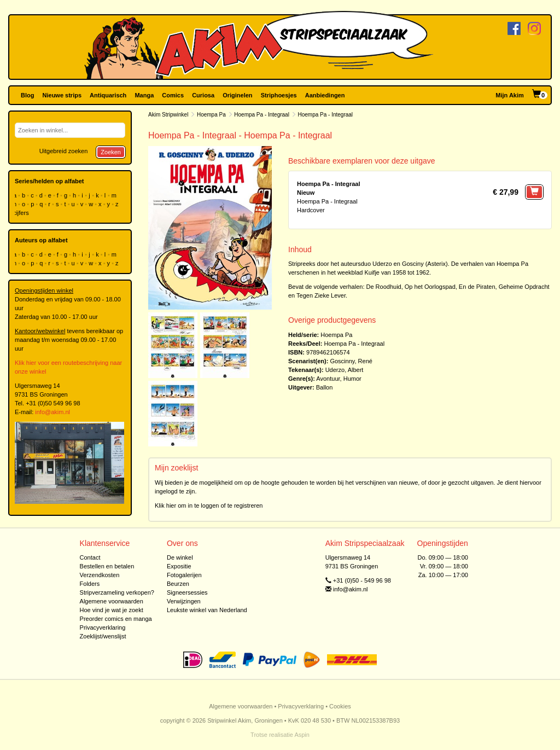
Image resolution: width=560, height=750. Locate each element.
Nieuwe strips (62, 95)
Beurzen (178, 584)
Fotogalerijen (184, 575)
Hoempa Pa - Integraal (262, 115)
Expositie (179, 566)
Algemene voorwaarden (112, 601)
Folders (90, 584)
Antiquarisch (108, 95)
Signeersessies (187, 592)
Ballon (325, 387)
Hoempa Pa (211, 115)
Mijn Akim (510, 95)
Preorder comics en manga (116, 619)
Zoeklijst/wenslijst (103, 636)
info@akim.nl (52, 412)
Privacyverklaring (103, 627)
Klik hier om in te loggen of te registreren (209, 505)
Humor (352, 379)
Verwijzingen (184, 601)
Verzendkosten (100, 575)
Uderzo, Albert (345, 370)
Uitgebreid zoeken (64, 151)
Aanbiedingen (325, 95)
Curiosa (203, 95)
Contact (90, 557)
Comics (173, 95)
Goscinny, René (351, 361)
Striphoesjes (279, 95)
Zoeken (111, 152)
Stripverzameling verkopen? (117, 592)
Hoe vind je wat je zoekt (112, 610)
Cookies (340, 706)
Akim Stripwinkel (168, 115)
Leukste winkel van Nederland (207, 610)
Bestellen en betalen (107, 566)
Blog (27, 95)
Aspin (302, 735)
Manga (144, 95)
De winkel (180, 557)
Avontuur (328, 379)
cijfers (22, 213)
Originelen (237, 95)
